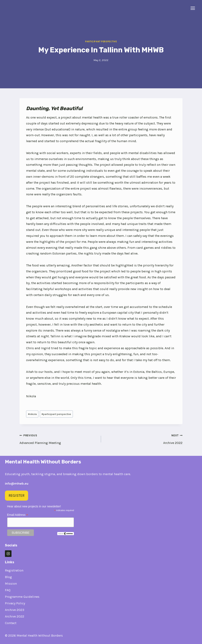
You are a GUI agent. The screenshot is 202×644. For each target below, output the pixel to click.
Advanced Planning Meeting (59, 439)
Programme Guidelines (22, 597)
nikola (32, 414)
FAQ (8, 590)
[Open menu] (193, 8)
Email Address (18, 515)
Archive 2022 (143, 439)
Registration (14, 570)
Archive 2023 (15, 610)
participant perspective (56, 414)
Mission (11, 584)
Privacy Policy (15, 603)
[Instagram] (8, 554)
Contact (11, 623)
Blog (8, 577)
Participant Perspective (101, 42)
